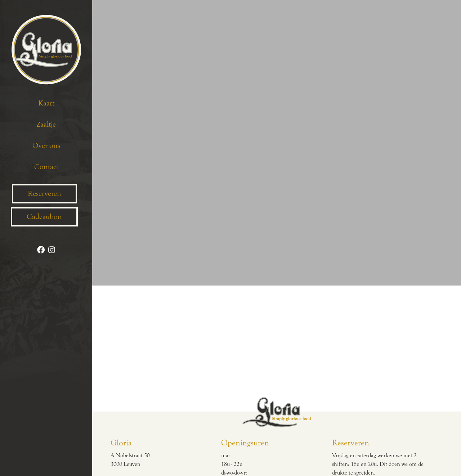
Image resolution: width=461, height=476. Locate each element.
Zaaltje (46, 125)
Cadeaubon (44, 217)
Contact (46, 167)
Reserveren (44, 194)
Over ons (46, 146)
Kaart (46, 103)
